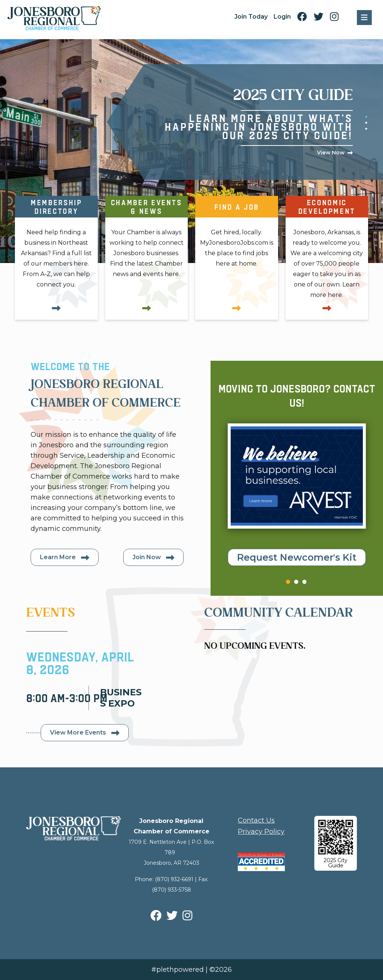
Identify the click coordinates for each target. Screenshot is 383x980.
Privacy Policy (261, 832)
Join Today (251, 17)
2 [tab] (364, 121)
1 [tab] (364, 115)
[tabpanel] (249, 122)
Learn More (58, 557)
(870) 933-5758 (172, 890)
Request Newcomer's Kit (297, 557)
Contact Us (256, 820)
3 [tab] (364, 127)
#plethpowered (178, 970)
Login (282, 17)
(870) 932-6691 (174, 879)
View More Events (78, 732)
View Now (331, 153)
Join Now (147, 557)
